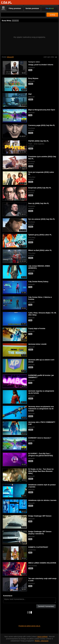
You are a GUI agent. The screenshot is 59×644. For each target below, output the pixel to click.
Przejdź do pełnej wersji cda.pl (30, 626)
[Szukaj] (23, 15)
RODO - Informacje (42, 641)
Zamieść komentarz (46, 606)
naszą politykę (42, 637)
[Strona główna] (7, 3)
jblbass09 (10, 57)
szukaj (52, 15)
